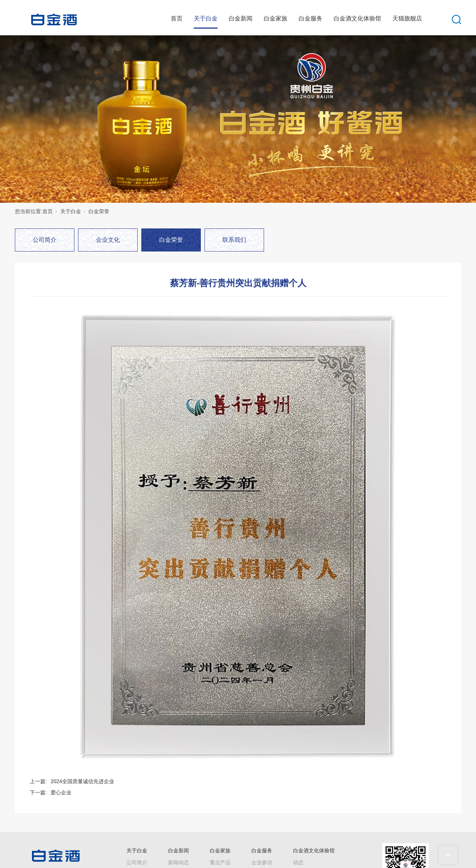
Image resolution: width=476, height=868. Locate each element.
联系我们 (234, 240)
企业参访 (262, 862)
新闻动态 (178, 862)
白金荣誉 (99, 211)
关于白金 (206, 18)
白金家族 (276, 18)
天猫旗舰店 (407, 18)
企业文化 (108, 240)
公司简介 (45, 240)
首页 (177, 18)
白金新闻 (241, 18)
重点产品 (220, 862)
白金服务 (311, 18)
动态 (298, 862)
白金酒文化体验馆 (357, 18)
